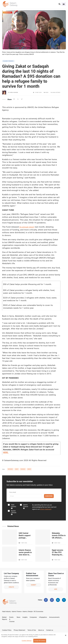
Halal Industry (14, 506)
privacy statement (46, 509)
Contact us (50, 630)
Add (56, 589)
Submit (34, 585)
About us (41, 630)
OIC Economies (38, 612)
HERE (5, 452)
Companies (33, 617)
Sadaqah (23, 469)
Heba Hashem (14, 92)
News (19, 617)
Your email (13, 492)
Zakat (17, 469)
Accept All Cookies (40, 641)
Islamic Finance (26, 506)
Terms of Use (32, 630)
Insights (25, 617)
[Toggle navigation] (64, 4)
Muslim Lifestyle (14, 512)
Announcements (54, 617)
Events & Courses (12, 619)
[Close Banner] (66, 635)
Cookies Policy (7, 630)
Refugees (10, 469)
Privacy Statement (19, 630)
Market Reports (5, 618)
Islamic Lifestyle (28, 612)
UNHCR (29, 469)
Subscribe (49, 496)
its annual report (27, 227)
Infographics (43, 617)
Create (11, 587)
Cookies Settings (27, 641)
